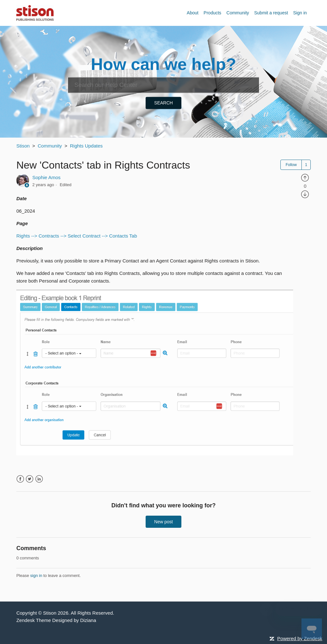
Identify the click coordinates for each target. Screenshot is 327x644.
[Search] (163, 85)
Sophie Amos (46, 177)
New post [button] (163, 522)
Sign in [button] (300, 13)
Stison (23, 146)
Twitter (30, 479)
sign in (36, 576)
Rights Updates (86, 146)
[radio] (305, 177)
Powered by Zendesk (300, 638)
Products (213, 13)
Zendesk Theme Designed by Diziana (56, 620)
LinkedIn (39, 479)
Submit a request (271, 13)
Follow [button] (291, 165)
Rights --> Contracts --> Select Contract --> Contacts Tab (77, 236)
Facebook (20, 479)
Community (238, 13)
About (193, 13)
